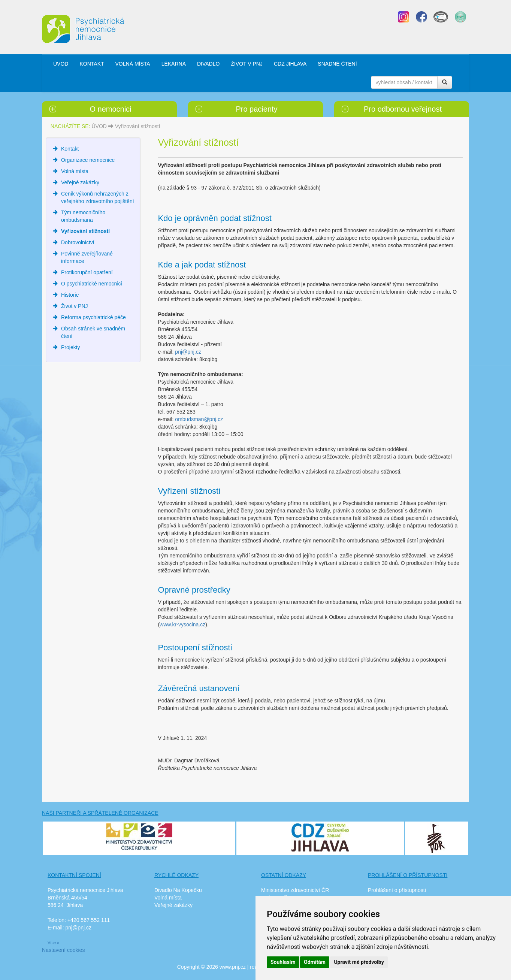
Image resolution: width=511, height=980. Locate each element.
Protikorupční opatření (87, 272)
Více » (53, 943)
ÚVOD (61, 64)
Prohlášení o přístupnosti (397, 890)
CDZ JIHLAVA (290, 64)
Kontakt (70, 149)
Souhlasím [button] (283, 962)
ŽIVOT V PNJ (247, 64)
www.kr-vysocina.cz (182, 624)
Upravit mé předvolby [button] (359, 962)
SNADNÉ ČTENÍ (337, 64)
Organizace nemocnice (88, 160)
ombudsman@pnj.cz (199, 419)
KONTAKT (92, 64)
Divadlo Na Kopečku (178, 890)
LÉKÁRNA (174, 64)
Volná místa (75, 171)
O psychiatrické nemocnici (92, 284)
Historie (70, 295)
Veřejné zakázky (80, 182)
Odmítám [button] (315, 962)
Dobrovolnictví (78, 242)
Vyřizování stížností (138, 126)
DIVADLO (208, 64)
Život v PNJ (75, 306)
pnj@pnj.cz (188, 352)
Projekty (71, 347)
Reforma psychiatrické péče (93, 317)
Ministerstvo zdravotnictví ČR (295, 890)
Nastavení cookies (63, 950)
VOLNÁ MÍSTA (133, 64)
